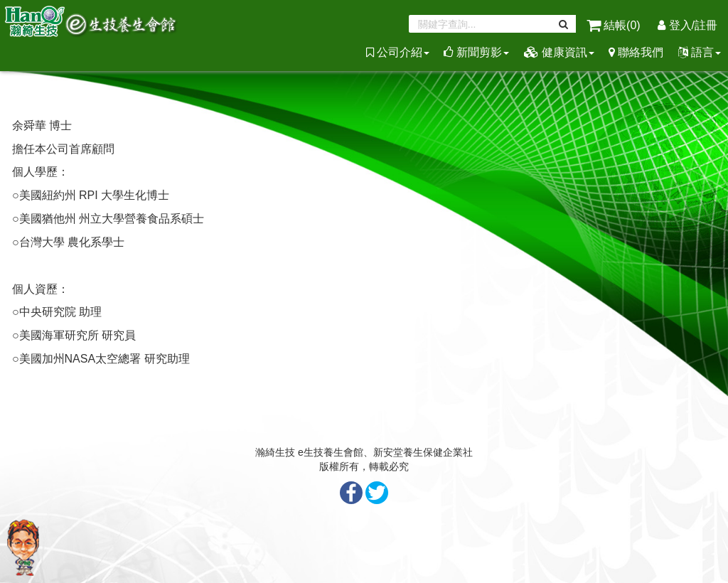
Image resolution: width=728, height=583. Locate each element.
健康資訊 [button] (559, 52)
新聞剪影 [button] (476, 52)
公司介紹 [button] (398, 52)
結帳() (615, 25)
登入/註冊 (687, 25)
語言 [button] (700, 52)
